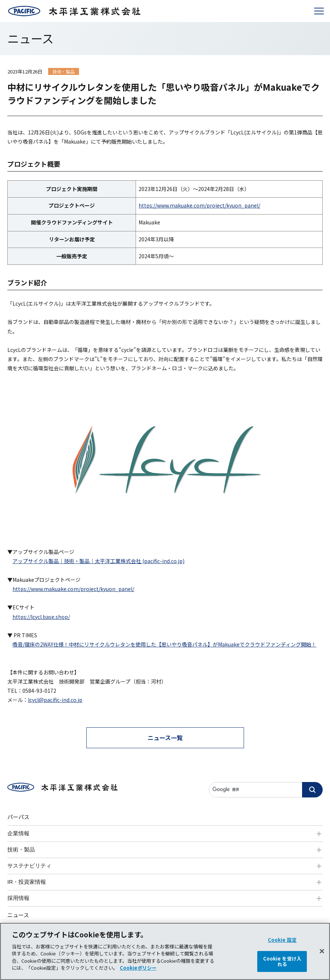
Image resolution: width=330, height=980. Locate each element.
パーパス (18, 817)
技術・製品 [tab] (21, 849)
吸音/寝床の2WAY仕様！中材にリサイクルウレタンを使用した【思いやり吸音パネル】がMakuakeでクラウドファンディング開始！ (164, 644)
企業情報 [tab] (18, 833)
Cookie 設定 (282, 946)
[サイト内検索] (266, 790)
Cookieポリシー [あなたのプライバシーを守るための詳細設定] (138, 974)
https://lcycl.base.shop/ (41, 617)
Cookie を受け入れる (282, 968)
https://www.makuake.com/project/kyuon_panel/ (199, 205)
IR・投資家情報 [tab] (27, 882)
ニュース (18, 915)
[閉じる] (322, 957)
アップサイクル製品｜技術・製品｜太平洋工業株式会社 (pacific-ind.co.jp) (98, 561)
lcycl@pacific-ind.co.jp (55, 700)
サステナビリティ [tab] (29, 866)
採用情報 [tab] (18, 898)
